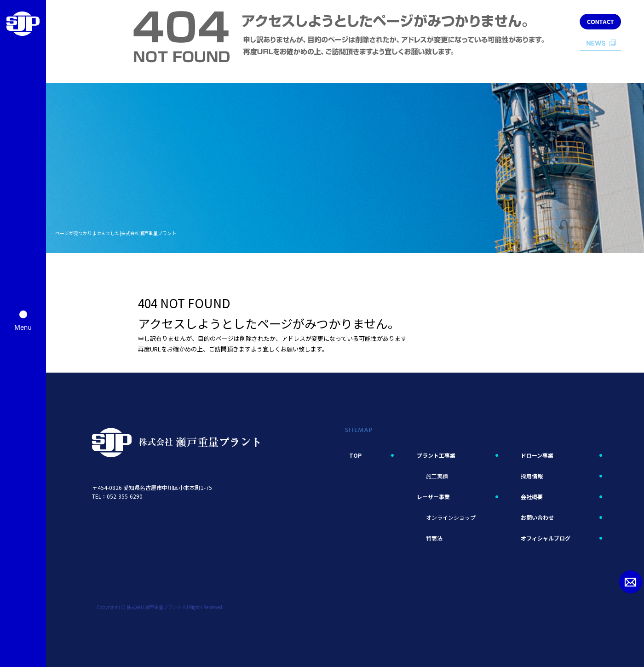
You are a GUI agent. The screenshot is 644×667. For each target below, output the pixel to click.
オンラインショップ (451, 517)
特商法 (434, 538)
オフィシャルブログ (546, 538)
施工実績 (437, 476)
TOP (355, 455)
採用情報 (532, 476)
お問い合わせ (537, 517)
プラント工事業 (436, 455)
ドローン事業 (537, 455)
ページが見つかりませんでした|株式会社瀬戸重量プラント (116, 233)
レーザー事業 (433, 497)
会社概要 (532, 497)
